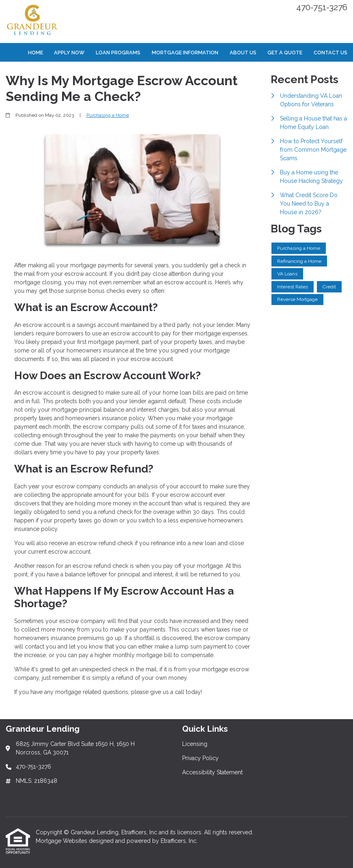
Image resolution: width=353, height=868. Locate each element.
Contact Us (330, 53)
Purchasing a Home (108, 115)
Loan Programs (118, 53)
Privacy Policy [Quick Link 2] (200, 758)
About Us (243, 53)
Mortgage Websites (62, 841)
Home (36, 53)
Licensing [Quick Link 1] (195, 744)
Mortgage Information (185, 53)
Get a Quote (285, 53)
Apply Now (69, 53)
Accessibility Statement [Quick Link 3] (212, 772)
